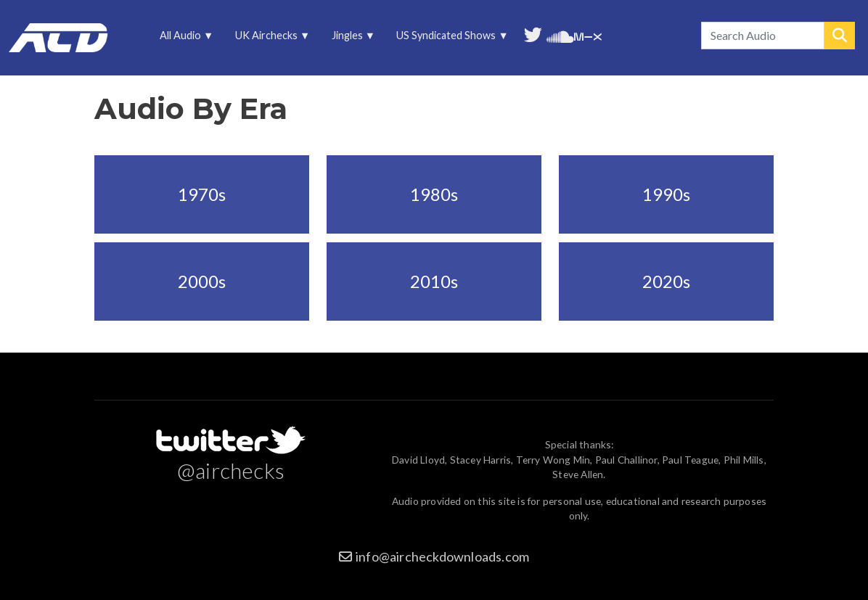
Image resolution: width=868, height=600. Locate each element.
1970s (202, 194)
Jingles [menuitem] (348, 39)
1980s (434, 194)
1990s (666, 194)
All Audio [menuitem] (182, 39)
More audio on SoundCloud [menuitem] (560, 35)
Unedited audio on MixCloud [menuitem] (588, 35)
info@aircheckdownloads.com (442, 556)
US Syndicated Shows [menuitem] (447, 39)
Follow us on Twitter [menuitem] (533, 33)
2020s (666, 281)
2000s (202, 281)
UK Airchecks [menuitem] (268, 39)
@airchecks (231, 470)
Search (840, 36)
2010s (434, 281)
